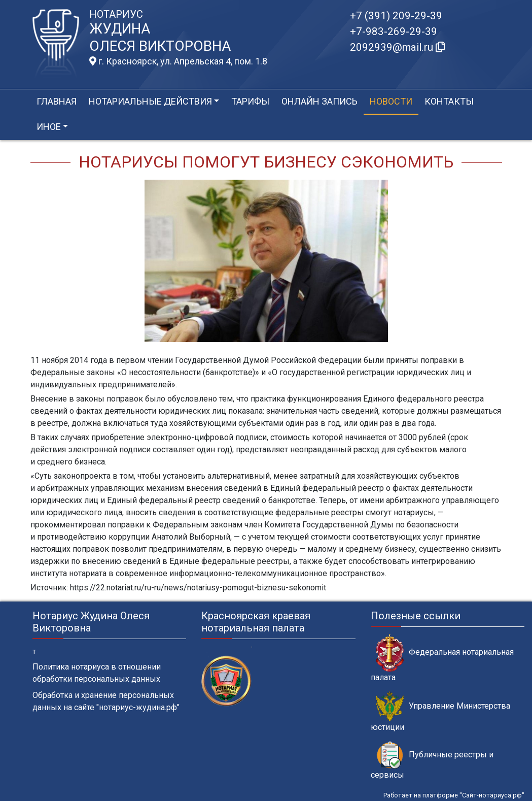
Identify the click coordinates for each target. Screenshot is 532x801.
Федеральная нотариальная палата (442, 658)
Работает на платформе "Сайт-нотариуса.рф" (454, 795)
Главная (57, 101)
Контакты (449, 101)
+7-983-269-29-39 (394, 31)
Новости (391, 101)
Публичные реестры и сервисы (432, 760)
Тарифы (250, 101)
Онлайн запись (320, 101)
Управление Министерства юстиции (440, 712)
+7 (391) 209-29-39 (396, 16)
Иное (49, 127)
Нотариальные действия (150, 101)
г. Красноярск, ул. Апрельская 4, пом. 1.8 (178, 61)
